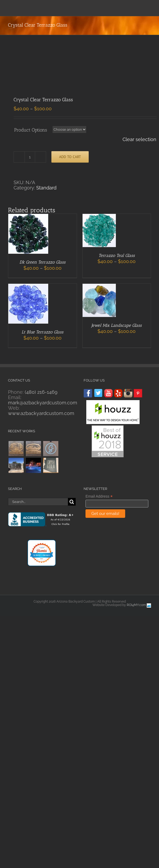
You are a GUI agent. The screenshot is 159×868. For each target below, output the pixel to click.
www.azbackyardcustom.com (41, 413)
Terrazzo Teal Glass (117, 255)
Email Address (99, 496)
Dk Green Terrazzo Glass (42, 262)
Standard (46, 188)
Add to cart (70, 157)
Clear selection (139, 139)
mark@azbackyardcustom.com (43, 403)
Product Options (31, 130)
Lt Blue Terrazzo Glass (42, 332)
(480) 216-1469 (41, 392)
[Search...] (38, 502)
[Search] (72, 502)
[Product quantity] (30, 157)
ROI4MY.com (136, 605)
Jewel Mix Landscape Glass (117, 325)
